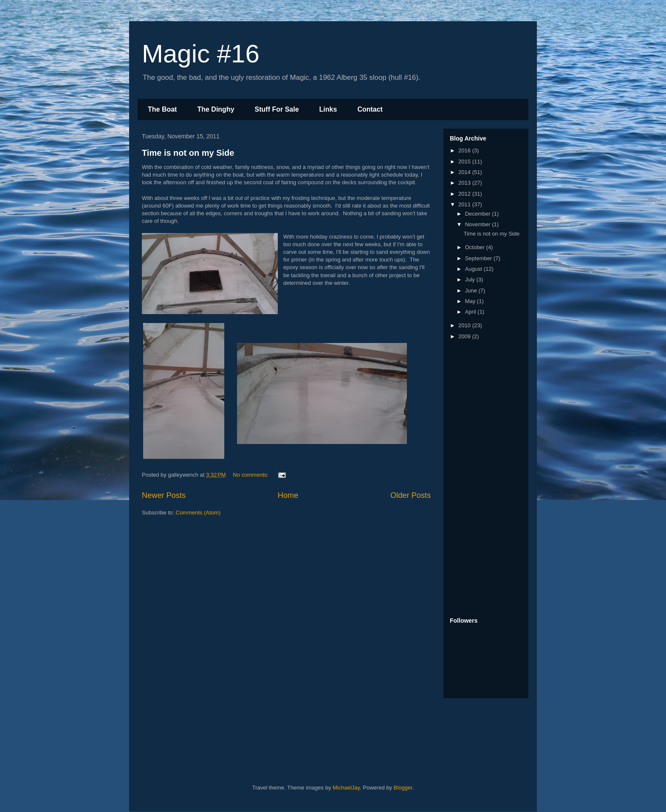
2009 (465, 336)
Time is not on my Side (188, 153)
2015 (465, 162)
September (479, 258)
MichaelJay (346, 788)
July (471, 280)
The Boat (162, 109)
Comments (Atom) (198, 513)
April (471, 312)
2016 (465, 150)
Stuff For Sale (277, 109)
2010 (465, 325)
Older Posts (411, 495)
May (471, 301)
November (479, 224)
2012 (465, 194)
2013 (465, 183)
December (479, 214)
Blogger (403, 788)
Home (288, 495)
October (476, 247)
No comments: (251, 475)
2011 (465, 204)
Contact (370, 109)
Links (328, 109)
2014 (465, 172)
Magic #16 (201, 54)
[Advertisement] (484, 479)
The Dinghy (216, 109)
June (472, 291)
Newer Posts (164, 495)
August (474, 269)
